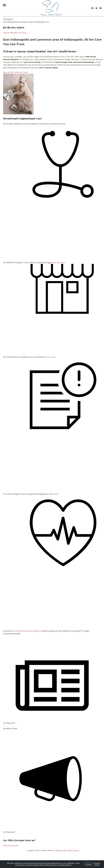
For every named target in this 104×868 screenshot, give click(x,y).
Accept (88, 864)
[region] (16, 94)
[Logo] (51, 8)
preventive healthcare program (25, 641)
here (54, 501)
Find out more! (57, 265)
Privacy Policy (97, 864)
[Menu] (5, 5)
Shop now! (49, 362)
